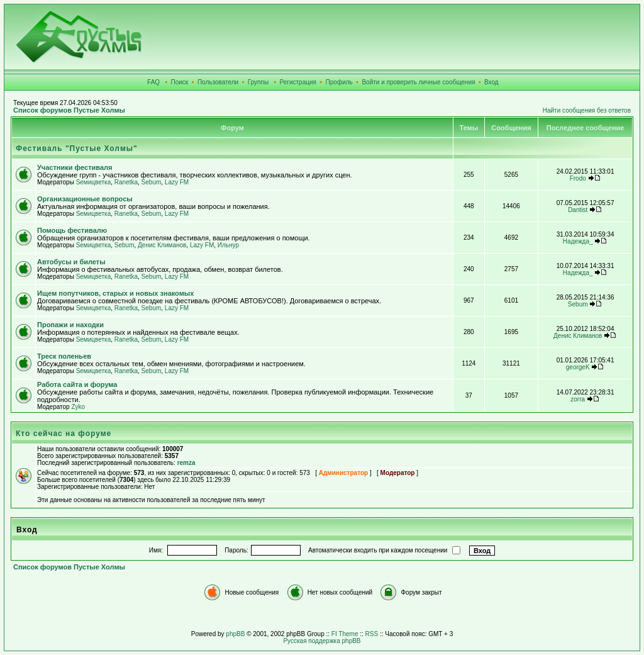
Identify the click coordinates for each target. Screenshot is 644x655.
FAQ (153, 82)
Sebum (152, 182)
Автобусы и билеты (71, 262)
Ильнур (228, 245)
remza (186, 463)
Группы (258, 82)
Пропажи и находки (70, 325)
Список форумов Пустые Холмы (69, 110)
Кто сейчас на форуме (64, 434)
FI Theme (345, 634)
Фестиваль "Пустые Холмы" (77, 148)
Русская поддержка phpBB (322, 641)
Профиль (339, 82)
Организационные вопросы (85, 199)
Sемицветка (94, 182)
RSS (372, 634)
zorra (578, 399)
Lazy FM (177, 182)
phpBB (235, 634)
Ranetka (126, 182)
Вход (491, 82)
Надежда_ (578, 241)
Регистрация (298, 82)
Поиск (180, 82)
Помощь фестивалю (72, 230)
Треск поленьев (64, 356)
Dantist (578, 210)
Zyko (78, 407)
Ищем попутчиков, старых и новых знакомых (115, 293)
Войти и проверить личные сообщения (418, 82)
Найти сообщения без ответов (587, 110)
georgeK (578, 367)
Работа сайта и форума (77, 384)
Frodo (578, 178)
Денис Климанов (162, 245)
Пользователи (218, 82)
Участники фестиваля (75, 167)
